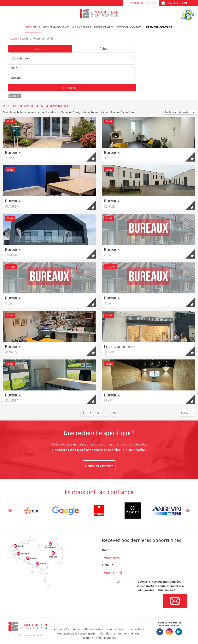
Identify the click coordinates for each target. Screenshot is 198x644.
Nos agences (82, 27)
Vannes (105, 112)
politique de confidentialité (155, 590)
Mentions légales (129, 633)
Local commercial (120, 346)
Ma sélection (174, 3)
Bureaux (13, 152)
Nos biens (33, 27)
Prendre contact (159, 27)
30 (114, 413)
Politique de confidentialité (99, 638)
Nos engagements (56, 27)
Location (40, 49)
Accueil (15, 38)
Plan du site (107, 633)
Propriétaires (104, 27)
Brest (76, 112)
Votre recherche (143, 3)
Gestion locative (129, 27)
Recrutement (74, 629)
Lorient (85, 112)
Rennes (95, 112)
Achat (104, 49)
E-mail (108, 565)
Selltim (39, 635)
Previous (10, 511)
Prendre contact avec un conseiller (120, 629)
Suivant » (187, 413)
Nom (105, 550)
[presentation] (131, 601)
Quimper (66, 112)
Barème (90, 629)
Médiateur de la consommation (77, 633)
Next (188, 511)
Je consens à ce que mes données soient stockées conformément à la (160, 586)
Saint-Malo (127, 112)
